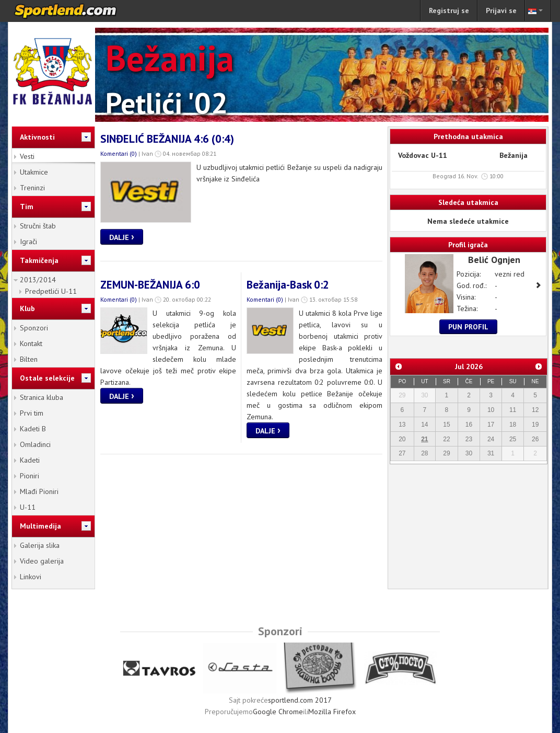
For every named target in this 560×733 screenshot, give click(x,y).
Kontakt (31, 343)
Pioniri (30, 476)
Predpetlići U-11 (51, 291)
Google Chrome (278, 712)
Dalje (122, 236)
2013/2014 (38, 280)
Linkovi (31, 577)
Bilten (29, 359)
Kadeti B (33, 429)
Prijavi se (501, 10)
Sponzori (34, 328)
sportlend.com (76, 11)
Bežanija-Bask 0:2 (288, 285)
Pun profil (468, 327)
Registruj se (449, 10)
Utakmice (34, 172)
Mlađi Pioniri (39, 491)
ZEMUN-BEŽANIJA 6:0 (150, 285)
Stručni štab (38, 226)
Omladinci (35, 444)
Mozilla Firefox (332, 712)
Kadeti (30, 460)
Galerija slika (40, 545)
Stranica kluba (42, 397)
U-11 (28, 507)
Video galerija (42, 561)
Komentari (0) (119, 153)
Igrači (28, 242)
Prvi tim (32, 413)
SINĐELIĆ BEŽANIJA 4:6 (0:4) (167, 139)
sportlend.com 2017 (300, 700)
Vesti (27, 156)
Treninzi (32, 188)
